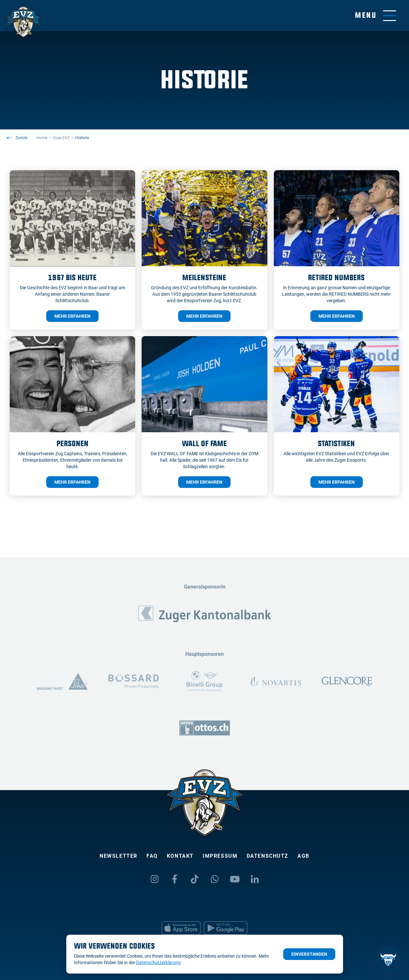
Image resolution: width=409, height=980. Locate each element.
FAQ (152, 856)
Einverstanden (309, 954)
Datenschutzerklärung (158, 963)
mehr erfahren (72, 316)
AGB (303, 856)
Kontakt (180, 856)
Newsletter (118, 856)
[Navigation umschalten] (376, 16)
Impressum (220, 856)
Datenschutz (268, 856)
